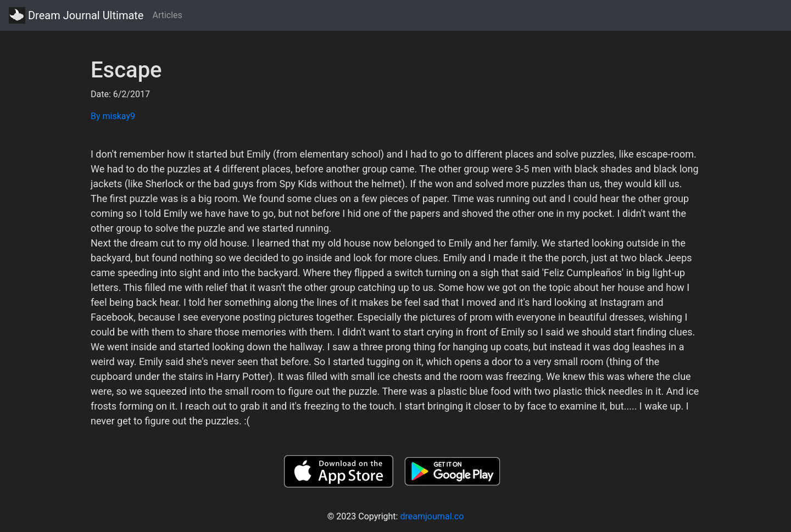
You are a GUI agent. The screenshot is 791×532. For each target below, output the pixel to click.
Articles (167, 15)
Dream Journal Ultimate (76, 15)
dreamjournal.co (432, 516)
